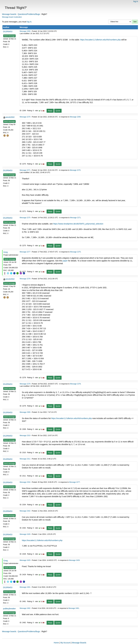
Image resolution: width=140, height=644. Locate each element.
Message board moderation (12, 17)
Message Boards (79, 643)
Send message (9, 36)
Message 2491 (25, 587)
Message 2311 (25, 459)
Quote (58, 111)
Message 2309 (25, 412)
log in (136, 1)
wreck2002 (10, 117)
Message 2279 (25, 384)
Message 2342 (25, 511)
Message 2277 (25, 252)
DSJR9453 (8, 31)
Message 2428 (25, 534)
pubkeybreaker (10, 609)
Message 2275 (25, 218)
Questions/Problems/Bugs (29, 14)
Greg (6, 252)
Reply (50, 111)
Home (56, 643)
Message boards (9, 14)
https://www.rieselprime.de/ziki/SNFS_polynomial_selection (78, 224)
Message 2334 (25, 482)
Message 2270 (25, 117)
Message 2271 (25, 170)
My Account (65, 643)
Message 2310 (25, 436)
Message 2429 (25, 560)
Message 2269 (25, 31)
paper (65, 261)
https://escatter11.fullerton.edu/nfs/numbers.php (100, 40)
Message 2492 (25, 608)
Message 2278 (25, 279)
